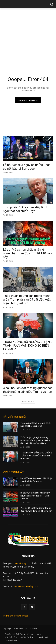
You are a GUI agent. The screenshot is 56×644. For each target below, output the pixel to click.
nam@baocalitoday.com (26, 586)
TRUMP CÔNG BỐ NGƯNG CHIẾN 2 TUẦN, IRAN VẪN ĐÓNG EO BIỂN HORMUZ (28, 346)
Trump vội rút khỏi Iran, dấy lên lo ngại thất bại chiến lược (26, 209)
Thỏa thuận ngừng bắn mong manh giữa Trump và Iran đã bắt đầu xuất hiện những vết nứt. (27, 300)
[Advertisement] (28, 38)
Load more (28, 401)
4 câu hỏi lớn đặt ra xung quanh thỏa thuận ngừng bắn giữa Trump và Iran (28, 390)
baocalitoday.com (22, 563)
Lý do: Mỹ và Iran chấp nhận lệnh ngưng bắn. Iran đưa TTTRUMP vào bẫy (27, 253)
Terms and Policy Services (16, 616)
